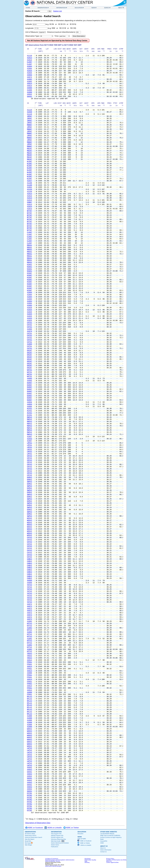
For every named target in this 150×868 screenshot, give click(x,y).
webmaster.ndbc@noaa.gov (53, 866)
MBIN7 (30, 149)
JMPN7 (30, 116)
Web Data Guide (56, 841)
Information (61, 8)
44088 (30, 88)
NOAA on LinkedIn (53, 828)
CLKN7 (30, 62)
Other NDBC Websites (109, 832)
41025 (30, 71)
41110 (30, 56)
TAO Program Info (56, 834)
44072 (30, 77)
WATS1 (30, 370)
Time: (57, 36)
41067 (30, 437)
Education (79, 8)
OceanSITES (104, 841)
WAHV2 (30, 729)
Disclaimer (88, 859)
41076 (30, 331)
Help (86, 861)
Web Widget (28, 845)
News (93, 8)
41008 (30, 90)
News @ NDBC (82, 839)
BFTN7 (30, 211)
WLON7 (30, 162)
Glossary (87, 862)
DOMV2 (30, 477)
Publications (55, 847)
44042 (30, 94)
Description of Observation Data (38, 823)
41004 (30, 66)
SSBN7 (30, 202)
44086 (30, 407)
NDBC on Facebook (34, 828)
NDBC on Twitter (71, 828)
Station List (58, 11)
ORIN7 (30, 351)
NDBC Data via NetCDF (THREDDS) (110, 835)
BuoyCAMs (28, 841)
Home (28, 8)
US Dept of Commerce (52, 859)
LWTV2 (30, 748)
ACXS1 (30, 409)
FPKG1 (30, 662)
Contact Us (103, 852)
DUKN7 (30, 383)
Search (107, 8)
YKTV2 (30, 585)
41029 (30, 308)
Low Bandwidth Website (107, 834)
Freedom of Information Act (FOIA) (116, 860)
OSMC (102, 843)
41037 (30, 181)
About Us (104, 846)
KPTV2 (30, 624)
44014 (30, 84)
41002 (30, 79)
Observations (42, 8)
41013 (30, 58)
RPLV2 (30, 697)
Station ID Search (32, 11)
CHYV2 (30, 538)
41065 (30, 305)
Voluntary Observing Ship (58, 839)
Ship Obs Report (30, 839)
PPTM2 (30, 793)
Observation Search (31, 835)
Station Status (55, 845)
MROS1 (30, 245)
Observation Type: (32, 36)
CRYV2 (30, 456)
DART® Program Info (57, 835)
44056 (30, 75)
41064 (30, 187)
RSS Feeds (29, 843)
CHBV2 (30, 559)
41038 (30, 112)
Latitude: (29, 24)
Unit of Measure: (32, 32)
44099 (30, 581)
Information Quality (90, 860)
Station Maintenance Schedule (60, 843)
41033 (30, 439)
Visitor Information (106, 850)
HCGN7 (30, 273)
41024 (30, 207)
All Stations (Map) (30, 834)
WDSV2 (30, 518)
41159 (30, 189)
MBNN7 (30, 125)
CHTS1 (30, 323)
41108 (30, 183)
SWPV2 (30, 482)
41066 (30, 329)
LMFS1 (30, 443)
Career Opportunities (112, 862)
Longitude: (30, 28)
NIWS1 (30, 265)
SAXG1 (30, 97)
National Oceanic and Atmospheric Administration (60, 860)
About (121, 8)
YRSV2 (30, 654)
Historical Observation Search (34, 837)
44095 (30, 379)
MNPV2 (30, 417)
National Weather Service (53, 861)
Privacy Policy (110, 859)
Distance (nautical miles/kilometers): (61, 32)
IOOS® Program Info (57, 837)
